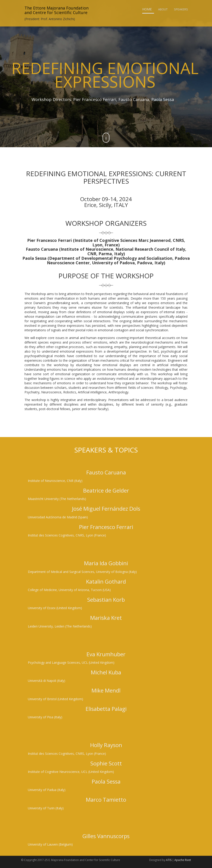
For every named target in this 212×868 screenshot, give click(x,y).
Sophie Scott (106, 763)
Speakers (181, 9)
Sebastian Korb (106, 600)
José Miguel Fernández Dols (106, 509)
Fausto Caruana (106, 472)
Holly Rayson (106, 745)
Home (147, 9)
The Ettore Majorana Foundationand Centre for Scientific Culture (57, 10)
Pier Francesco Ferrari (106, 527)
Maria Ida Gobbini (106, 563)
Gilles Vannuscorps (106, 836)
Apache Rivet (183, 860)
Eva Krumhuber (106, 654)
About (163, 9)
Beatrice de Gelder (106, 490)
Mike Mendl (106, 690)
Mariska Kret (106, 618)
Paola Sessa (106, 781)
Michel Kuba (106, 672)
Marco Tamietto (106, 799)
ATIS (169, 860)
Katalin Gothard (106, 581)
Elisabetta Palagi (106, 709)
